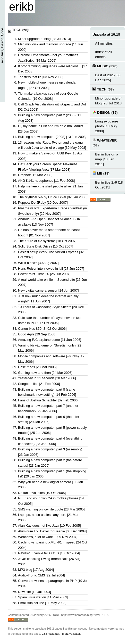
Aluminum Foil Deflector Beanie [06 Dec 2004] (52, 531)
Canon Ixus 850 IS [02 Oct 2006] (42, 329)
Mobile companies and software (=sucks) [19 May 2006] (51, 359)
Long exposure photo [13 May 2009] (107, 126)
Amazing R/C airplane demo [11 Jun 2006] (50, 340)
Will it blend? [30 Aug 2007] (38, 263)
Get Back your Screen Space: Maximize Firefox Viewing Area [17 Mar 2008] (48, 167)
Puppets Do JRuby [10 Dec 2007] (43, 203)
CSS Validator (50, 634)
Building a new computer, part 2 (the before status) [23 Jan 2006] (50, 463)
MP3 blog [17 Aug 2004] (36, 570)
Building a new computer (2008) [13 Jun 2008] (52, 137)
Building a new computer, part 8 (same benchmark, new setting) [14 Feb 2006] (47, 392)
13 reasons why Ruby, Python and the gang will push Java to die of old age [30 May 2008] (52, 145)
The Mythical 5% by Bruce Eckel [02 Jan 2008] (53, 197)
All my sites (104, 43)
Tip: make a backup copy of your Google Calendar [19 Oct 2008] (48, 96)
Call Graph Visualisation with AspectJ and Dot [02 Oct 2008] (52, 107)
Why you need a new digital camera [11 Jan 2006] (50, 485)
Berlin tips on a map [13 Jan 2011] (107, 159)
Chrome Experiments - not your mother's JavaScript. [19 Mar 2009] (48, 58)
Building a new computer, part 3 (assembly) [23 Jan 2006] (50, 452)
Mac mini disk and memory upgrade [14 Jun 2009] (50, 47)
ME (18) (101, 173)
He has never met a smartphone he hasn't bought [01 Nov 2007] (49, 233)
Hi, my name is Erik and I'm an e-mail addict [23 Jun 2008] (51, 129)
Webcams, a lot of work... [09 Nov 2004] (48, 537)
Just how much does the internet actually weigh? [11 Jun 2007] (48, 299)
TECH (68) (103, 89)
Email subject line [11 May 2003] (42, 603)
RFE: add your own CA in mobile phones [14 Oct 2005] (51, 501)
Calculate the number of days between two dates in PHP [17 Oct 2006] (50, 320)
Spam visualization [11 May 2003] (43, 597)
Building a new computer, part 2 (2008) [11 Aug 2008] (50, 118)
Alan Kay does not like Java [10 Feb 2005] (49, 526)
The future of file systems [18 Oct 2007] (47, 241)
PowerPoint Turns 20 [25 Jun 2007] (44, 274)
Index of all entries (103, 54)
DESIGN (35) (105, 112)
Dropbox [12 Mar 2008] (35, 175)
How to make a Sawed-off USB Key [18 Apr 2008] (50, 156)
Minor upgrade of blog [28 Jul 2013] (44, 39)
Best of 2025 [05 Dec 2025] (108, 78)
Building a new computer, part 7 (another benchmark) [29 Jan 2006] (48, 408)
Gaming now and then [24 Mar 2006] (45, 373)
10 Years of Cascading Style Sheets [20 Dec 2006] (51, 310)
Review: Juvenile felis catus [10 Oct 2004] (49, 553)
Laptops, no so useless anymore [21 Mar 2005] (48, 517)
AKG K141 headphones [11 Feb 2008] (46, 181)
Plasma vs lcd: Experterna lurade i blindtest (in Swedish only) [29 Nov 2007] (52, 211)
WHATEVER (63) (105, 143)
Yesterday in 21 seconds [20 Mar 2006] (47, 378)
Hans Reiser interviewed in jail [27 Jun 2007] (51, 269)
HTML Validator (70, 634)
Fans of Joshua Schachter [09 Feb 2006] (48, 400)
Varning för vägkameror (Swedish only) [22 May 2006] (50, 348)
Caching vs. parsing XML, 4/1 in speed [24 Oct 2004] (53, 545)
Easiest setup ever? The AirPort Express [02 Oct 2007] (51, 255)
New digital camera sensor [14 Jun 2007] (48, 290)
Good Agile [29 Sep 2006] (37, 334)
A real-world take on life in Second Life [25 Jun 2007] (52, 282)
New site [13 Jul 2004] (35, 592)
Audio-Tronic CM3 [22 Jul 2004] (41, 575)
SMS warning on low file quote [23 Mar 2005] (51, 509)
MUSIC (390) (105, 66)
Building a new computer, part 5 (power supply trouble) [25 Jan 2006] (52, 430)
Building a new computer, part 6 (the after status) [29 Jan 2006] (49, 419)
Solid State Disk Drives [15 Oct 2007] (46, 246)
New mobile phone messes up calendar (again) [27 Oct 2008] (47, 85)
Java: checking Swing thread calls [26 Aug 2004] (49, 562)
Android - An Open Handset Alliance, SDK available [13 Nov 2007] (49, 222)
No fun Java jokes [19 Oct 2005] (42, 493)
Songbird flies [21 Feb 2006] (39, 384)
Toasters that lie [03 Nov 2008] (41, 77)
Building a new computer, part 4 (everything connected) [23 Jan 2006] (50, 441)
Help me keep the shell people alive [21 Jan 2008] (50, 189)
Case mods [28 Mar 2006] (37, 367)
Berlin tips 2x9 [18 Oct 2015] (109, 185)
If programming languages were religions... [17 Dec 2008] (52, 69)
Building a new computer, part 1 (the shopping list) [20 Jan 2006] (52, 474)
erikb (21, 7)
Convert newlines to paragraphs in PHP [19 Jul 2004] (53, 583)
